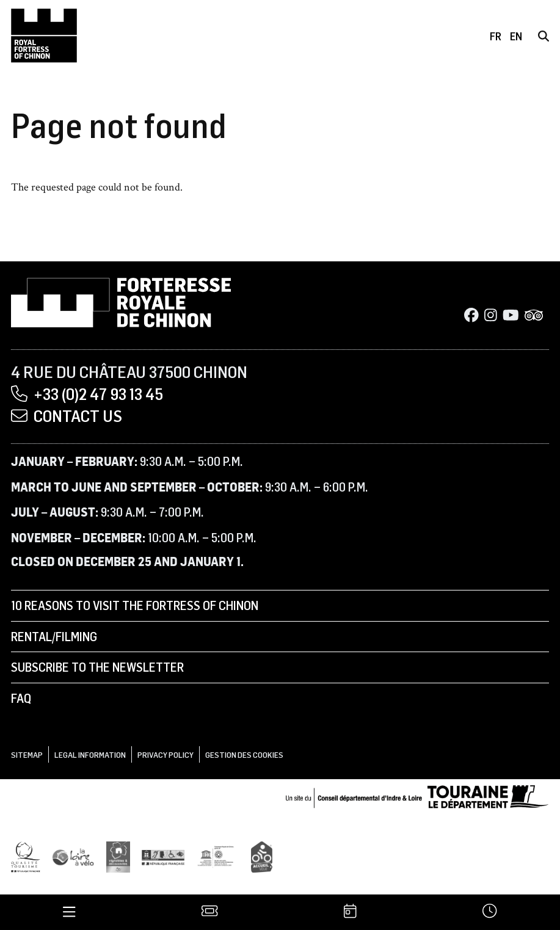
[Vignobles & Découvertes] (118, 856)
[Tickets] (210, 912)
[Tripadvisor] (534, 316)
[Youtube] (511, 316)
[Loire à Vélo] (73, 856)
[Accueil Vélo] (262, 856)
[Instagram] (491, 316)
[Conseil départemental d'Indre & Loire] (417, 795)
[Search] (544, 36)
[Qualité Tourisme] (26, 856)
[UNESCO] (218, 856)
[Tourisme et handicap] (163, 856)
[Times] (490, 912)
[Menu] (69, 912)
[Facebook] (471, 316)
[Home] (44, 35)
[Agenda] (350, 912)
